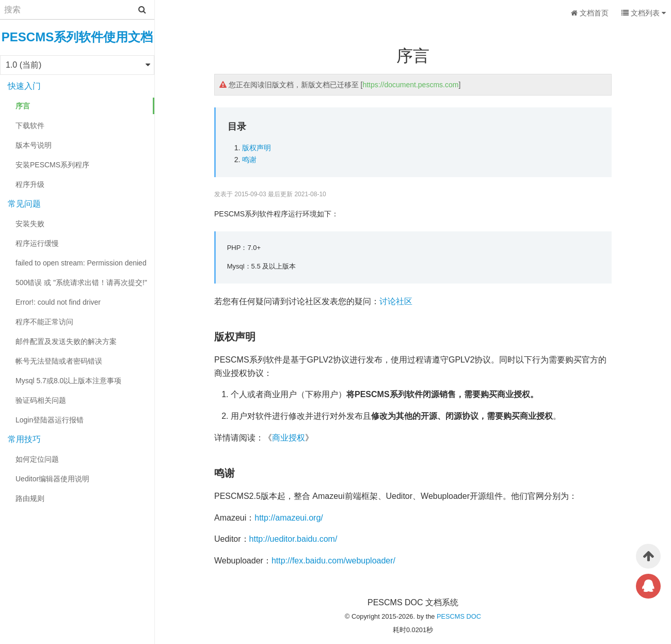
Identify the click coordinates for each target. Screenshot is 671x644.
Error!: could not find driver (58, 302)
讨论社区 (396, 301)
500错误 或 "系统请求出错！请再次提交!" (81, 282)
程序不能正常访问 (44, 322)
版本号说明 (34, 145)
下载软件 (30, 125)
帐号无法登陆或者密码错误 (59, 361)
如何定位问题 (37, 459)
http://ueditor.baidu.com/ (293, 539)
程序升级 (30, 184)
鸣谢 (249, 160)
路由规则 (30, 498)
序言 (23, 106)
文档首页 (590, 13)
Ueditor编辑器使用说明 (52, 479)
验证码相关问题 (41, 400)
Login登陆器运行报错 (50, 420)
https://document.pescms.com (410, 85)
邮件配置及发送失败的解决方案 (66, 341)
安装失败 (30, 224)
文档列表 (644, 13)
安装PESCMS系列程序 (52, 165)
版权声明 (257, 148)
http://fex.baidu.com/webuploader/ (333, 561)
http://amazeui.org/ (289, 518)
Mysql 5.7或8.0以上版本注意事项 (68, 381)
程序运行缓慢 (37, 243)
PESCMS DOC (459, 616)
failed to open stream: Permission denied (81, 263)
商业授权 (289, 438)
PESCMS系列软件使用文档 (77, 37)
